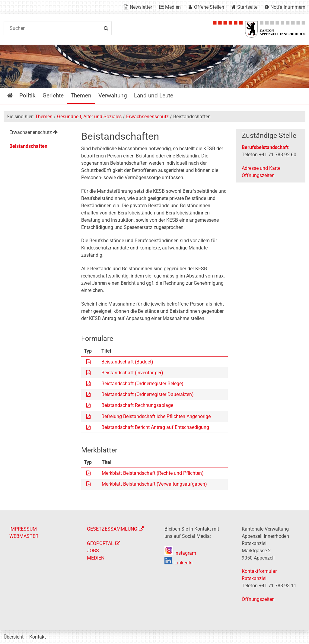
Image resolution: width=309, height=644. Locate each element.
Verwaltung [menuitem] (113, 95)
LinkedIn (178, 563)
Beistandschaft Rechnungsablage (137, 405)
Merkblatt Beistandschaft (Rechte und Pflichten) (153, 473)
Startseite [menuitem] (14, 95)
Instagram (180, 553)
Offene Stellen (209, 7)
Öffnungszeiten (258, 175)
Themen (44, 117)
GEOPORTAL (100, 543)
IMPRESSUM (23, 529)
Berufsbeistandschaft (265, 147)
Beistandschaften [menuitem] (28, 146)
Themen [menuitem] (81, 95)
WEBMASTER (24, 536)
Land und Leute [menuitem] (154, 95)
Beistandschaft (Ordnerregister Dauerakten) (148, 394)
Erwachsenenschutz (147, 117)
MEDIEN (96, 558)
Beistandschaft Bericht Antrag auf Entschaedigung (155, 427)
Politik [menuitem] (27, 95)
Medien (173, 7)
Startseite (247, 7)
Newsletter (141, 7)
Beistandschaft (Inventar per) (132, 373)
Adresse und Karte (261, 168)
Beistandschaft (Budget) (127, 362)
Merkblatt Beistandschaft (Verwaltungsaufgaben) (154, 484)
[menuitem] (38, 133)
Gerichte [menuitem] (53, 95)
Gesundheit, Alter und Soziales (89, 117)
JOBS (93, 551)
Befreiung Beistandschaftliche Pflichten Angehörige (156, 416)
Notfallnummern (288, 7)
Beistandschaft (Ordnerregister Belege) (142, 384)
